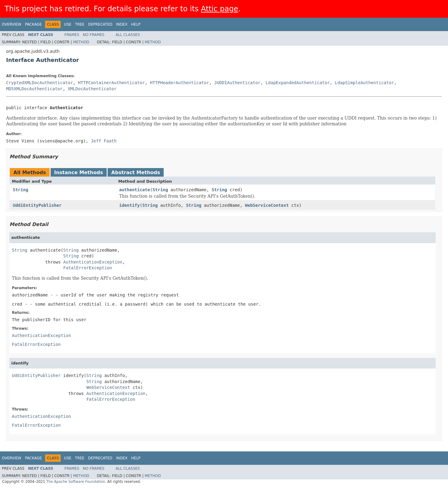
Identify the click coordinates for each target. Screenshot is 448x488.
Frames (72, 35)
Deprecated (100, 24)
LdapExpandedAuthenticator (298, 83)
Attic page (219, 9)
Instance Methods (79, 172)
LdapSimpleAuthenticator (364, 83)
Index (122, 24)
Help (136, 24)
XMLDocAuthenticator (92, 89)
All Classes (128, 35)
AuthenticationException (93, 262)
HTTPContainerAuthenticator (111, 83)
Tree (80, 24)
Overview (12, 24)
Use (68, 24)
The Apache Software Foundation (76, 482)
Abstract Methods (136, 172)
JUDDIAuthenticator (237, 83)
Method (81, 42)
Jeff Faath (104, 141)
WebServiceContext (267, 205)
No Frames (94, 35)
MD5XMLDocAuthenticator (34, 89)
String (21, 190)
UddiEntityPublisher (37, 205)
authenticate (135, 190)
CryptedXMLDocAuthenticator (39, 83)
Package (33, 24)
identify (129, 205)
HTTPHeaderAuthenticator (180, 83)
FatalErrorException (88, 268)
